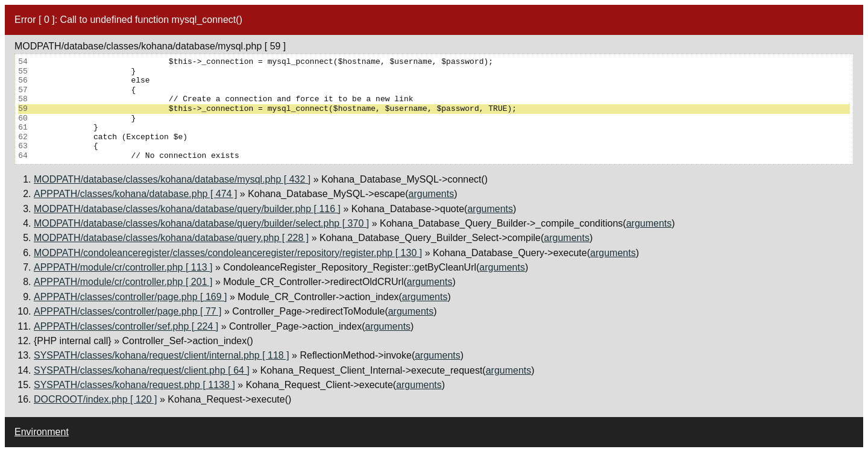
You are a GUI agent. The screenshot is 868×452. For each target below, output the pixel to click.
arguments (432, 194)
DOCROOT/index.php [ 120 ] (96, 399)
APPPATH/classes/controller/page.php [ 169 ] (130, 297)
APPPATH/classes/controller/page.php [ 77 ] (128, 311)
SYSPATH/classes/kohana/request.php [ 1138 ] (134, 385)
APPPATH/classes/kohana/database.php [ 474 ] (135, 194)
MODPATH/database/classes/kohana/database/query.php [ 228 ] (171, 238)
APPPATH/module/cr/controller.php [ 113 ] (123, 267)
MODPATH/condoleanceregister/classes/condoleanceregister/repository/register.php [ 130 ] (228, 253)
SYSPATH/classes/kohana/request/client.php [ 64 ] (142, 370)
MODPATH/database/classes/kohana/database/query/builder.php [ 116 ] (187, 209)
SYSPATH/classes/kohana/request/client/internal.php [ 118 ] (162, 355)
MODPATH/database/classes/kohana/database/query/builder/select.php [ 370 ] (201, 223)
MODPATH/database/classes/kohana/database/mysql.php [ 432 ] (172, 179)
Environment (42, 432)
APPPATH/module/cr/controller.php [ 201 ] (123, 282)
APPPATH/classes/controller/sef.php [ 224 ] (126, 326)
